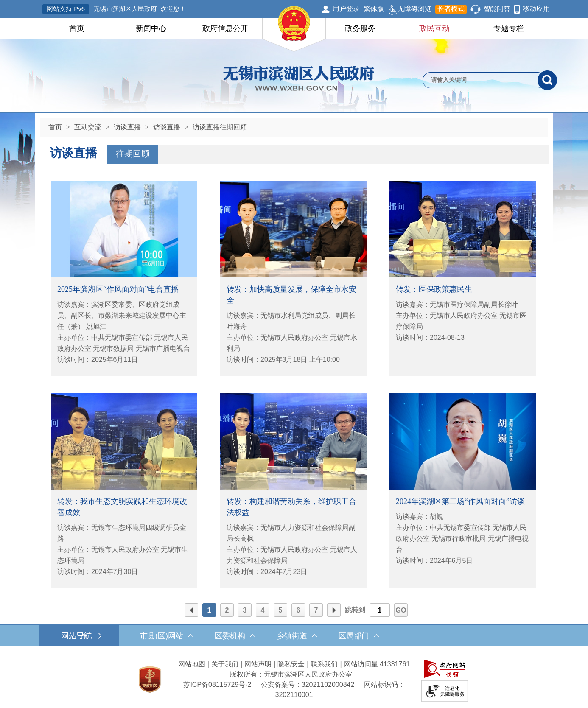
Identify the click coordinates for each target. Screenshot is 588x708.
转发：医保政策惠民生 (434, 289)
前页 (191, 610)
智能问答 (497, 9)
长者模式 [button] (451, 9)
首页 (77, 28)
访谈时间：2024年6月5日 (434, 561)
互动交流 (88, 127)
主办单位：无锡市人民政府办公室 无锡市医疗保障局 (461, 321)
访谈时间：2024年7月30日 (98, 572)
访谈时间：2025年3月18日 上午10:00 (283, 360)
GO (401, 610)
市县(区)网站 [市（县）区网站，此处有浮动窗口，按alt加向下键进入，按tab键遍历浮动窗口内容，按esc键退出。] (167, 636)
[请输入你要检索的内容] (480, 80)
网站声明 (258, 664)
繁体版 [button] (374, 9)
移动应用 (536, 9)
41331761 (395, 664)
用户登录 (346, 9)
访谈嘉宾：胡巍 (420, 516)
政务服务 (360, 28)
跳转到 (355, 610)
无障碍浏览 (410, 9)
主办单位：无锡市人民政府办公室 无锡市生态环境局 (123, 555)
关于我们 (225, 664)
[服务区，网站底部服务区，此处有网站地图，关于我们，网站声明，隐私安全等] (294, 679)
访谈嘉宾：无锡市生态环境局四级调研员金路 (122, 533)
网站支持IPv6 (66, 9)
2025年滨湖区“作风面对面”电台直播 (118, 289)
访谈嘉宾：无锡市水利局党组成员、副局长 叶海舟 (291, 321)
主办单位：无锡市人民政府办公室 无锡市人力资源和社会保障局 (292, 555)
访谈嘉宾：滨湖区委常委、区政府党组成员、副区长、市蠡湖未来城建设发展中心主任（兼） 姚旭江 (122, 315)
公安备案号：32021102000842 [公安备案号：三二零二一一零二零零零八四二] (308, 684)
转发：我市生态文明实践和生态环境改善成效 (122, 507)
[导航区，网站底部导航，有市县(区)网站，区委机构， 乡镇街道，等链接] (294, 636)
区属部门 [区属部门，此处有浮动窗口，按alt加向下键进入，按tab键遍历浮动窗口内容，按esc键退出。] (359, 636)
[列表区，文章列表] (293, 384)
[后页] (334, 610)
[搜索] (547, 80)
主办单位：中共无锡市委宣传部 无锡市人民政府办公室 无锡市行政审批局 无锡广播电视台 (462, 539)
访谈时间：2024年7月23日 (267, 572)
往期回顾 (133, 154)
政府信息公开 (225, 28)
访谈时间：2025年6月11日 (98, 360)
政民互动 (434, 28)
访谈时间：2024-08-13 (430, 337)
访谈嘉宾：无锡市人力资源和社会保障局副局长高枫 (291, 533)
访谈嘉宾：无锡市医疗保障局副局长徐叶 (457, 304)
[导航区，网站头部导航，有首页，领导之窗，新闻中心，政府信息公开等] (294, 28)
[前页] (191, 610)
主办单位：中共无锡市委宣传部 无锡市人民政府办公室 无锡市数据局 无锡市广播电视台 (124, 343)
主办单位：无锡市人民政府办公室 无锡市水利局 (292, 343)
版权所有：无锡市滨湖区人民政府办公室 (291, 674)
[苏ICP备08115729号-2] (217, 684)
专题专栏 (509, 28)
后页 (334, 610)
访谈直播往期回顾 (220, 127)
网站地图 (192, 664)
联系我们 (324, 664)
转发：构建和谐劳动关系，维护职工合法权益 (291, 507)
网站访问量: (362, 664)
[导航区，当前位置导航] (294, 125)
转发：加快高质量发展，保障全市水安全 (291, 295)
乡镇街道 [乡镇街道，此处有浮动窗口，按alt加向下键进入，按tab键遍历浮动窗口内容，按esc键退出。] (297, 636)
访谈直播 (127, 127)
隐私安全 (291, 664)
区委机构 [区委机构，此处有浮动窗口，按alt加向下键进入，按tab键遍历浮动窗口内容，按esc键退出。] (235, 636)
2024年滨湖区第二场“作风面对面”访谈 (460, 501)
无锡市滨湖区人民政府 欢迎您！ (140, 9)
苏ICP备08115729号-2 (217, 684)
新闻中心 (151, 28)
